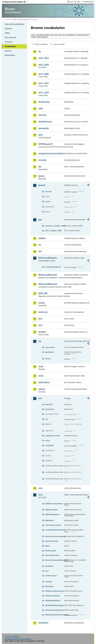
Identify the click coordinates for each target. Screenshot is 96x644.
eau (46, 419)
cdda (41, 109)
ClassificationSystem (53, 525)
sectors (48, 359)
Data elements (10, 37)
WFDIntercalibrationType (54, 591)
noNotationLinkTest (53, 436)
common (42, 115)
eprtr (40, 135)
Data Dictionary (23, 20)
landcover (43, 312)
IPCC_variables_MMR (53, 231)
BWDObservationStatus (54, 504)
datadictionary (45, 122)
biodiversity (44, 102)
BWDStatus (49, 520)
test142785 (49, 445)
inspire (41, 303)
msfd (41, 367)
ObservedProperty (52, 555)
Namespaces (10, 55)
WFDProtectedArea (52, 596)
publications (44, 382)
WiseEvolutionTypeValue (54, 610)
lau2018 (42, 332)
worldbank (43, 623)
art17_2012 (43, 83)
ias (40, 245)
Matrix (47, 546)
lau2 (40, 325)
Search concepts (59, 44)
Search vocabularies (41, 44)
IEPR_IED (43, 293)
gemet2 (42, 185)
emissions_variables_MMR (54, 226)
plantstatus (49, 352)
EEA (15, 2)
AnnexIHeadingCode (53, 267)
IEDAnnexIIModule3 (48, 275)
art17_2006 (43, 74)
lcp (40, 341)
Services (8, 51)
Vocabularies (10, 46)
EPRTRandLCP (45, 144)
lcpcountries (50, 347)
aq (39, 51)
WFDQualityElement (53, 601)
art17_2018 (43, 93)
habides (42, 238)
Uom (47, 571)
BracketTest (50, 409)
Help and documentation (14, 24)
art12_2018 (43, 65)
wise (40, 495)
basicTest (49, 404)
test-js (47, 440)
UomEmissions (51, 576)
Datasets (8, 29)
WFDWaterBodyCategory (54, 605)
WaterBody (49, 586)
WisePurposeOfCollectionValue (54, 615)
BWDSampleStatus (52, 514)
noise (41, 376)
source (48, 202)
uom (40, 488)
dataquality (43, 128)
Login (71, 2)
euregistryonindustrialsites (51, 154)
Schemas (8, 42)
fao (40, 167)
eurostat (42, 160)
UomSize (48, 582)
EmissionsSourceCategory (54, 536)
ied (40, 251)
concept (48, 191)
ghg (40, 220)
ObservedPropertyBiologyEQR (54, 560)
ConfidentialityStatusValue (54, 530)
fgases (41, 176)
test (40, 398)
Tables (7, 33)
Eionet (15, 20)
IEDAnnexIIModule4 (48, 284)
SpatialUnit (49, 566)
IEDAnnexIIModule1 (48, 258)
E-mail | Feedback (12, 637)
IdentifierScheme (52, 541)
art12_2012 (43, 58)
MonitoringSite (51, 551)
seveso (42, 389)
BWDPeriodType (51, 510)
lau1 (40, 319)
